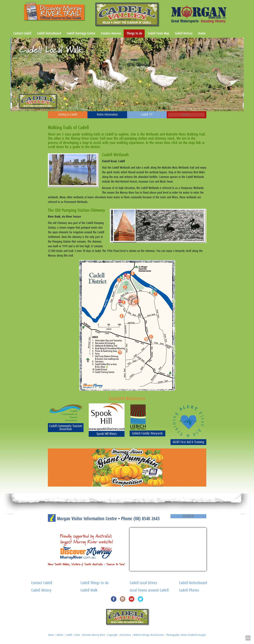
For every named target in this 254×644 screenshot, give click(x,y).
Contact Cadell (22, 33)
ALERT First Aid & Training (188, 442)
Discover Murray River (94, 635)
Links (77, 635)
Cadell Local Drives (143, 583)
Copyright (113, 635)
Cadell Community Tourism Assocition (66, 428)
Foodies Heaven (111, 33)
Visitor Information (107, 115)
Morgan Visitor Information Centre (88, 519)
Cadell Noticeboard (49, 33)
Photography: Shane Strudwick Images (186, 635)
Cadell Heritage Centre (81, 33)
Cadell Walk (89, 590)
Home (202, 33)
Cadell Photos (189, 590)
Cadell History (184, 33)
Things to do (134, 33)
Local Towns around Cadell (149, 590)
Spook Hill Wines (107, 434)
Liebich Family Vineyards (147, 433)
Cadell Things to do (95, 583)
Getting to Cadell (68, 115)
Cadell (69, 635)
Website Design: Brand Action (149, 635)
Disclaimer (126, 635)
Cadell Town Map (158, 33)
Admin (60, 635)
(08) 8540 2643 (147, 519)
